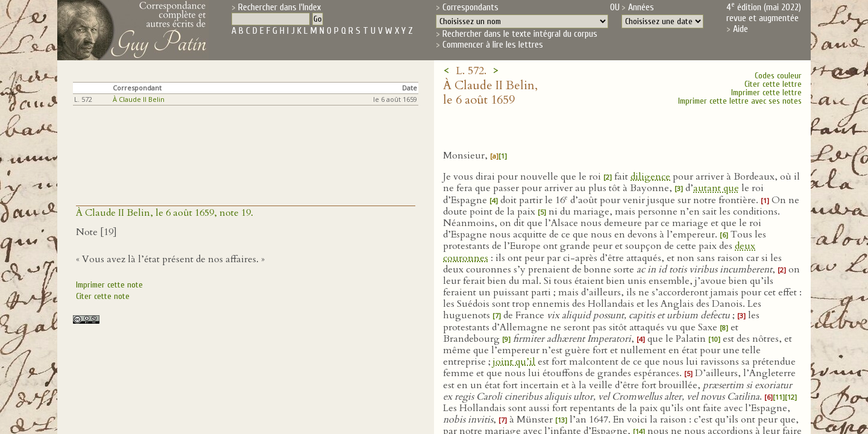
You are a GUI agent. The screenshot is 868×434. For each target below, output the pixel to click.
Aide (741, 29)
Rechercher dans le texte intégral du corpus (520, 34)
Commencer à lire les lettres (493, 45)
